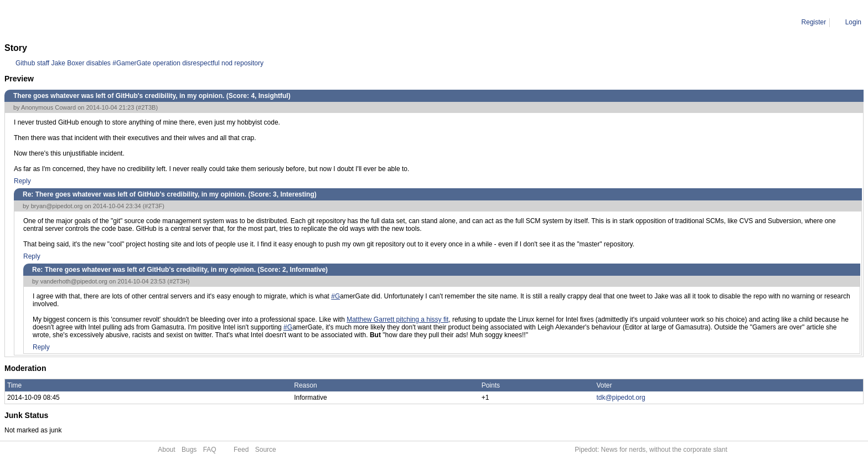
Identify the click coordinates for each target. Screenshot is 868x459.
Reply (22, 181)
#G (335, 296)
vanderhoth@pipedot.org (74, 281)
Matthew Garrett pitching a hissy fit (397, 319)
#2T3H (179, 281)
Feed (241, 450)
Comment (61, 22)
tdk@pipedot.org (621, 398)
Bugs (189, 450)
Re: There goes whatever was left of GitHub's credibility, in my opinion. (187, 22)
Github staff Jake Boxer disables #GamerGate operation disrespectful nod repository (139, 63)
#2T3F (153, 206)
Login (853, 22)
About (166, 450)
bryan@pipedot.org (57, 206)
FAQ (210, 450)
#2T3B (147, 107)
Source (266, 450)
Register (814, 22)
